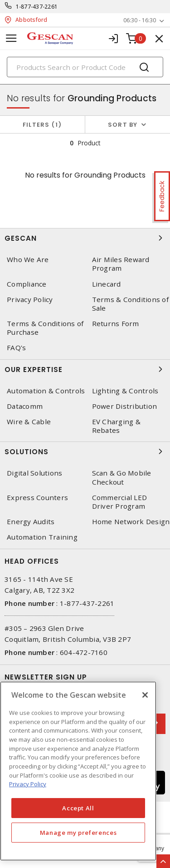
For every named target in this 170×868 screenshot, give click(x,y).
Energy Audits (31, 522)
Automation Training (42, 537)
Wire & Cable (29, 422)
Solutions (85, 451)
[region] (78, 771)
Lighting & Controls (125, 391)
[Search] (85, 67)
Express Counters (37, 498)
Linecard (107, 284)
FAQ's (16, 348)
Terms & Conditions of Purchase (45, 328)
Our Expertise (85, 369)
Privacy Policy (30, 300)
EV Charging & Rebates (116, 426)
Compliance (27, 284)
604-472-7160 (84, 652)
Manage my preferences (78, 833)
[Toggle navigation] (11, 38)
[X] (145, 695)
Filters (42, 125)
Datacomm (25, 406)
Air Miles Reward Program (121, 264)
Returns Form (116, 324)
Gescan (85, 238)
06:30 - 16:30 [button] (140, 20)
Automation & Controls (46, 391)
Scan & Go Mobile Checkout (122, 477)
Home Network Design (131, 522)
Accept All (78, 808)
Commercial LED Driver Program (120, 502)
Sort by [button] (123, 125)
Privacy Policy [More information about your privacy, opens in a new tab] (28, 784)
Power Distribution (125, 406)
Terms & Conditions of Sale (130, 304)
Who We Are (28, 260)
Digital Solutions (34, 473)
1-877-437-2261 (37, 7)
